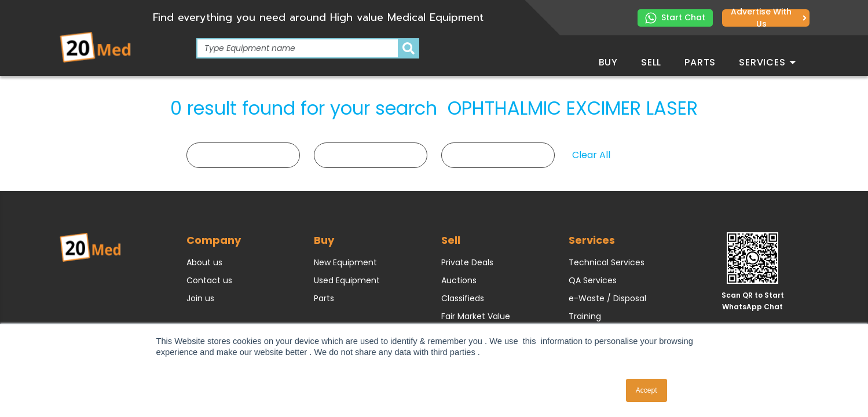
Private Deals (467, 262)
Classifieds (463, 298)
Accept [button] (647, 390)
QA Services (593, 280)
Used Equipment (347, 280)
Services (767, 62)
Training (585, 316)
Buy (608, 62)
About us (204, 262)
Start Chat (675, 18)
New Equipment (345, 262)
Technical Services (607, 262)
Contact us (209, 280)
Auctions (459, 280)
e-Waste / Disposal (607, 298)
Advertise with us (768, 18)
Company (214, 240)
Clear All (591, 155)
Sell (651, 62)
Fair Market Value (476, 316)
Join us (200, 298)
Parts (700, 62)
